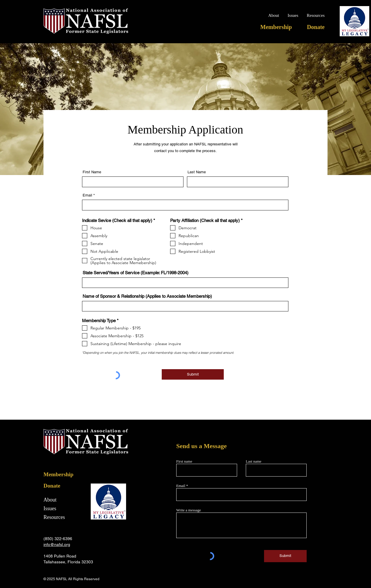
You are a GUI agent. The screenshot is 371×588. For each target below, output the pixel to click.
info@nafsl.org (57, 544)
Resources (54, 517)
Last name (254, 461)
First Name (92, 172)
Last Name (197, 172)
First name (184, 461)
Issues (50, 508)
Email (87, 195)
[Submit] (193, 374)
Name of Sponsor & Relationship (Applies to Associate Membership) (147, 296)
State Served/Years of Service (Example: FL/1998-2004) (136, 273)
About (50, 500)
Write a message (189, 510)
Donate (52, 486)
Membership (58, 474)
